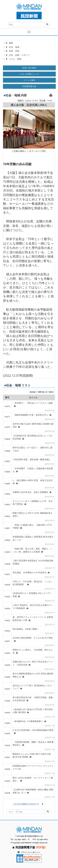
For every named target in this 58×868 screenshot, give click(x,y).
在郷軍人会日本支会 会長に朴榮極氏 (32, 492)
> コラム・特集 (13, 59)
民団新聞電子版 (29, 86)
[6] (26, 804)
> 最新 (8, 43)
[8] (31, 804)
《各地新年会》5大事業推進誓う (29, 721)
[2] (17, 804)
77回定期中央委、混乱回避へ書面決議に (32, 459)
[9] (34, 804)
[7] (29, 804)
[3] (19, 804)
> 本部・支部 (12, 51)
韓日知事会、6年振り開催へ (26, 629)
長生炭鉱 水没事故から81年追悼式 (31, 572)
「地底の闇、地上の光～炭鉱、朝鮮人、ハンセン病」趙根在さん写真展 (32, 550)
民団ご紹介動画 (29, 68)
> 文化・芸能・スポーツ (17, 55)
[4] (22, 804)
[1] (14, 804)
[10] (37, 804)
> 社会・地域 (12, 47)
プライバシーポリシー (31, 852)
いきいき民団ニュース (29, 74)
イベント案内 (29, 80)
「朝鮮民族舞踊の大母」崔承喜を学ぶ (32, 415)
